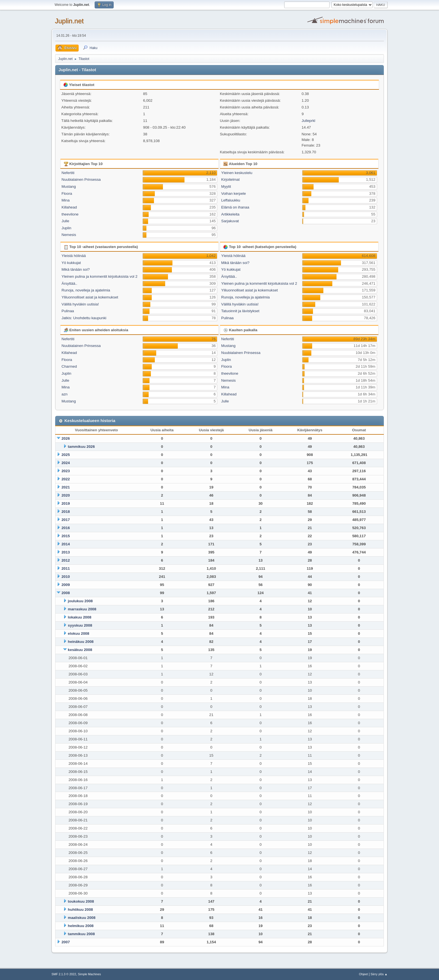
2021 (66, 487)
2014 (66, 544)
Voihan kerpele (233, 194)
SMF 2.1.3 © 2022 (64, 974)
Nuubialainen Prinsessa (81, 179)
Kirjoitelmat (230, 179)
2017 (66, 520)
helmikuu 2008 (81, 926)
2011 (66, 568)
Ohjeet (363, 974)
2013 (66, 552)
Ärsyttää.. (69, 283)
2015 (66, 536)
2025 (66, 455)
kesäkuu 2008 (80, 650)
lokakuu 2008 (80, 617)
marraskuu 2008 (82, 609)
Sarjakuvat (230, 221)
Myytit (226, 186)
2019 (66, 503)
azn (65, 394)
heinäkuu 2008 (81, 642)
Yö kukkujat (71, 263)
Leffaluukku (231, 200)
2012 (66, 560)
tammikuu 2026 (81, 447)
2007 (66, 942)
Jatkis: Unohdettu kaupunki (84, 318)
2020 (66, 495)
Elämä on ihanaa (235, 207)
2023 (66, 471)
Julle (65, 221)
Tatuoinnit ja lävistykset (240, 311)
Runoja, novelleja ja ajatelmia (86, 290)
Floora (67, 194)
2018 (66, 512)
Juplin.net (69, 21)
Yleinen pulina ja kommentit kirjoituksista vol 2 (100, 276)
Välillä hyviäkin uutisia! (80, 304)
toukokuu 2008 (81, 901)
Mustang (69, 186)
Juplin (66, 228)
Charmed (69, 366)
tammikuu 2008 (81, 934)
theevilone (70, 214)
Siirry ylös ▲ (379, 974)
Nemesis (69, 235)
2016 (66, 528)
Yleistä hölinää (74, 256)
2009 (66, 585)
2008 (66, 593)
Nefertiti (68, 173)
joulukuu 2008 (80, 601)
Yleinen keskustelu (237, 173)
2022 (66, 479)
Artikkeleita (230, 214)
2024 (66, 463)
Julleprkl (308, 121)
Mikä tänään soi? (76, 269)
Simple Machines (89, 974)
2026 (66, 438)
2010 (66, 577)
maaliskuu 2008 (82, 918)
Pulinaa (68, 311)
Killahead (69, 207)
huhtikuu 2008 (80, 910)
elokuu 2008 (78, 633)
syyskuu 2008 (80, 625)
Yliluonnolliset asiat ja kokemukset (90, 297)
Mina (66, 200)
